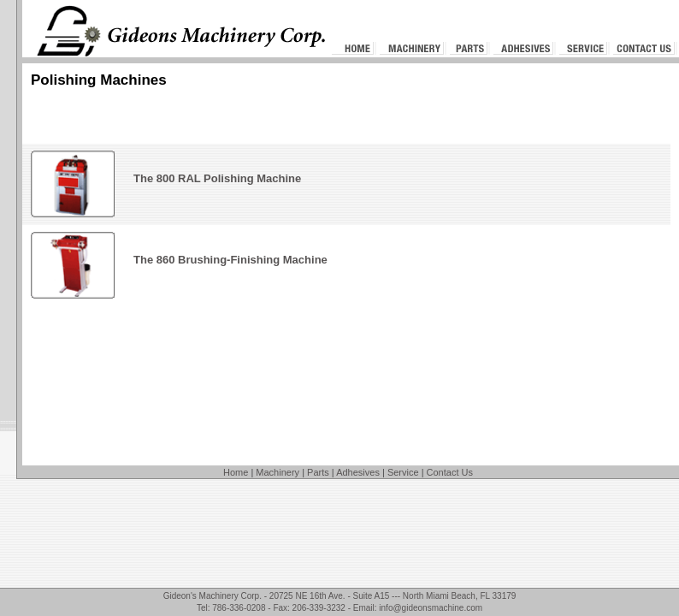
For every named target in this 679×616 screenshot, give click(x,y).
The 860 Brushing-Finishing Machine (230, 260)
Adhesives (358, 472)
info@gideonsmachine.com (431, 608)
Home (236, 472)
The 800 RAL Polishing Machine (217, 178)
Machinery (278, 472)
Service (403, 472)
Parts (318, 472)
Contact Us (450, 472)
